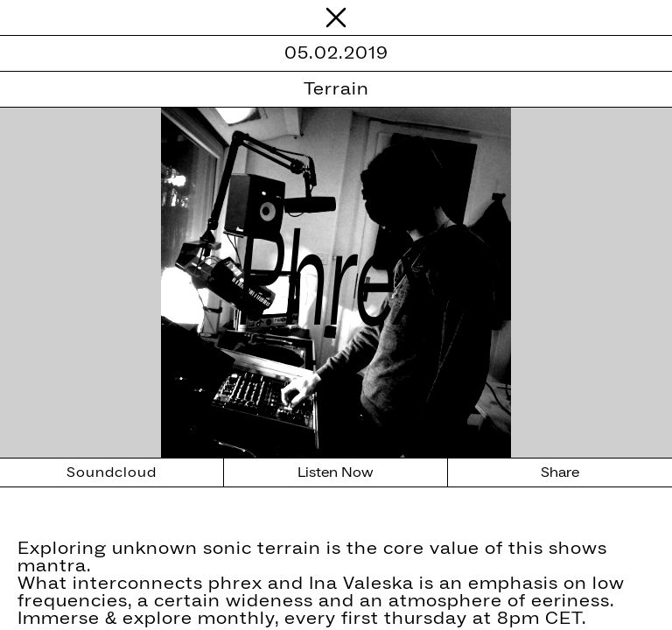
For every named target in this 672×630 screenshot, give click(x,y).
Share (560, 472)
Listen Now (336, 472)
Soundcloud (112, 472)
